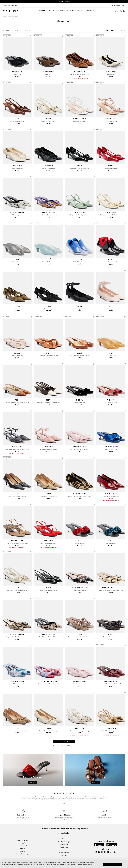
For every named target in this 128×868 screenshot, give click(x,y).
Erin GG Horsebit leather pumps (48, 731)
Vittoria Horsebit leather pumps (17, 496)
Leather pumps (111, 74)
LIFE (16, 5)
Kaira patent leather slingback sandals (80, 215)
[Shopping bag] (124, 11)
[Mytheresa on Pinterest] (102, 852)
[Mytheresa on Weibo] (111, 852)
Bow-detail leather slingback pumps (17, 590)
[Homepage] (12, 11)
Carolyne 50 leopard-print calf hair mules (48, 637)
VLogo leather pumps (80, 590)
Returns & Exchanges (23, 854)
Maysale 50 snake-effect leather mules (17, 637)
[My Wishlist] (121, 11)
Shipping (23, 851)
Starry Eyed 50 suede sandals (48, 543)
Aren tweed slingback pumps (48, 449)
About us (64, 839)
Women (5, 5)
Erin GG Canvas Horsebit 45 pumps (17, 731)
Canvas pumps (17, 309)
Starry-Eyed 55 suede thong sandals (17, 543)
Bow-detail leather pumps (111, 168)
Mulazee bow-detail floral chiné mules (48, 684)
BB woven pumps (17, 215)
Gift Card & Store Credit (23, 846)
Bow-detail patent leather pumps (80, 168)
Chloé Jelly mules (17, 262)
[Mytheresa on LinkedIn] (96, 852)
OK (113, 864)
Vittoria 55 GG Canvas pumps (48, 496)
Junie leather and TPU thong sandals (80, 356)
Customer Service (23, 840)
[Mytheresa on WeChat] (114, 852)
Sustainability (64, 844)
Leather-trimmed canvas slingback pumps (17, 403)
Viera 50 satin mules (111, 449)
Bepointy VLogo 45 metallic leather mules (111, 590)
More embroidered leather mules (80, 449)
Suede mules (17, 74)
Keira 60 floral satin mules (17, 684)
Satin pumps (80, 309)
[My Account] (118, 11)
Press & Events (64, 847)
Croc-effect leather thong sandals (48, 356)
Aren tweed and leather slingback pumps (17, 449)
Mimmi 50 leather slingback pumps (80, 731)
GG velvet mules (80, 543)
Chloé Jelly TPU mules (48, 262)
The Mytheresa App (64, 842)
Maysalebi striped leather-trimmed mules (48, 215)
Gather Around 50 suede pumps (80, 74)
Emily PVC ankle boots (80, 262)
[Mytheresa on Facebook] (99, 852)
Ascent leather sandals (80, 121)
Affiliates (64, 855)
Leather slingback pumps (17, 121)
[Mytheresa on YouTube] (108, 852)
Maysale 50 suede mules (80, 684)
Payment (23, 848)
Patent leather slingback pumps (48, 590)
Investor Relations (64, 853)
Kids (12, 5)
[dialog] (64, 864)
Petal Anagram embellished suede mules (80, 637)
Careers (64, 850)
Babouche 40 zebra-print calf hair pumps (80, 496)
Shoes (9, 16)
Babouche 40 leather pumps (111, 496)
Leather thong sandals (17, 168)
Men (9, 5)
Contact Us (23, 843)
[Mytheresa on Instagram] (105, 852)
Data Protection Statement (86, 864)
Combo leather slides (80, 403)
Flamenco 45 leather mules (111, 637)
